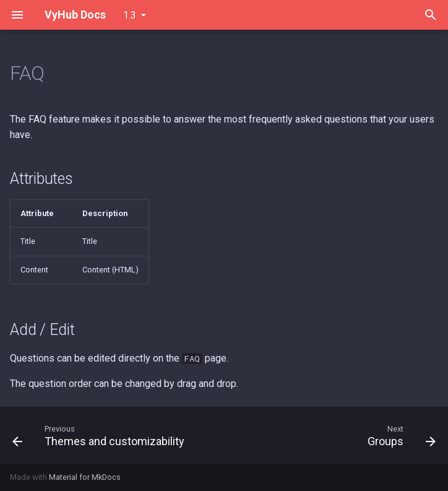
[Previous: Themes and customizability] (101, 435)
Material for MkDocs (85, 477)
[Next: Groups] (399, 435)
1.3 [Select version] (130, 15)
